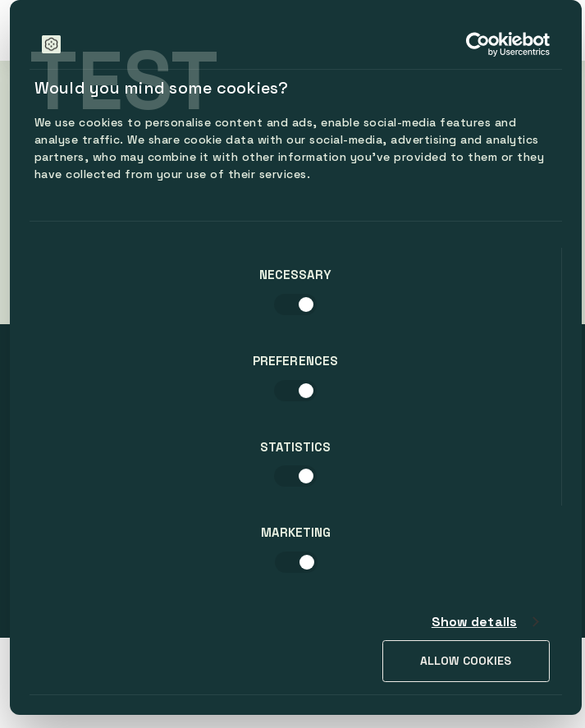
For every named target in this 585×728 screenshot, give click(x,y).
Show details (474, 622)
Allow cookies (466, 661)
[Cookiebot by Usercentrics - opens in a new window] (478, 44)
